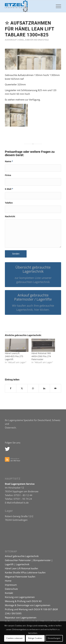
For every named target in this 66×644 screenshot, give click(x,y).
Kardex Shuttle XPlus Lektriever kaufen (25, 572)
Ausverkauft (11, 40)
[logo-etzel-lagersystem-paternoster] (27, 6)
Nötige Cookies (35, 638)
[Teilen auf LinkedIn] (44, 388)
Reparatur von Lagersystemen (21, 617)
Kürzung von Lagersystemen (20, 597)
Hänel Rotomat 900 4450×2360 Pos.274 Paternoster (41, 356)
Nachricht (10, 216)
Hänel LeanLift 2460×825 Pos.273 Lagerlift (14, 356)
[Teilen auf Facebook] (11, 388)
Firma (8, 175)
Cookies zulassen (15, 638)
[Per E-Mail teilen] (55, 388)
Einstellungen (54, 638)
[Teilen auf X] (22, 388)
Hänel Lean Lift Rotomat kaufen (21, 568)
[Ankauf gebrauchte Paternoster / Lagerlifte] (33, 302)
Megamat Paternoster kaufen (20, 577)
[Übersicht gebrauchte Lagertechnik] (33, 275)
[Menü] (57, 6)
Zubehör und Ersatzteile (37, 40)
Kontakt (9, 593)
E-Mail (9, 189)
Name (9, 161)
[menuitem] (57, 6)
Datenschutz (11, 589)
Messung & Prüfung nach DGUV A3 (23, 601)
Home (8, 581)
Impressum (11, 585)
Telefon (9, 203)
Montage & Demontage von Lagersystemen (28, 605)
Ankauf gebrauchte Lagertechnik (22, 556)
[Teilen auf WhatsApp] (33, 388)
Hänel (21, 40)
